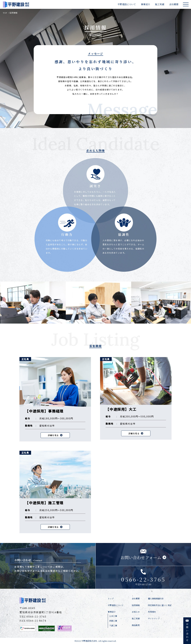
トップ (111, 598)
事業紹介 (146, 4)
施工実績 (160, 4)
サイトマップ (154, 618)
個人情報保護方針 (156, 598)
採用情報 (13, 13)
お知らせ (136, 612)
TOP (5, 13)
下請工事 (113, 626)
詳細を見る (55, 435)
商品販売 (136, 625)
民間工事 (113, 621)
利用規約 (152, 612)
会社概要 (174, 4)
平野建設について (127, 4)
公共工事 (113, 616)
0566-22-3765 (36, 616)
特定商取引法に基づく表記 (160, 605)
